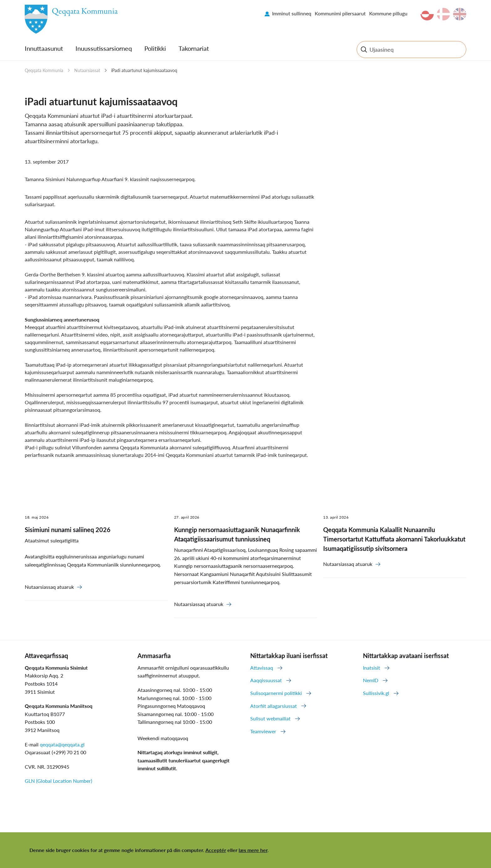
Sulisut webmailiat (270, 718)
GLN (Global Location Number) (58, 781)
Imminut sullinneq (292, 13)
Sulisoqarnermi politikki (276, 693)
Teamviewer (263, 731)
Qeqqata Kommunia (44, 70)
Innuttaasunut (44, 48)
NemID (371, 680)
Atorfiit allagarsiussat (274, 706)
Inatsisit (372, 668)
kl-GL (427, 14)
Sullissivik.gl (376, 693)
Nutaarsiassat (87, 70)
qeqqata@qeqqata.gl (62, 744)
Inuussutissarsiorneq (104, 48)
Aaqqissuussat (266, 680)
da (443, 14)
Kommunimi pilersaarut (340, 13)
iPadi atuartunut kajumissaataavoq (144, 70)
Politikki (155, 48)
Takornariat (194, 48)
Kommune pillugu (388, 13)
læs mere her (253, 850)
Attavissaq (262, 668)
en (460, 14)
